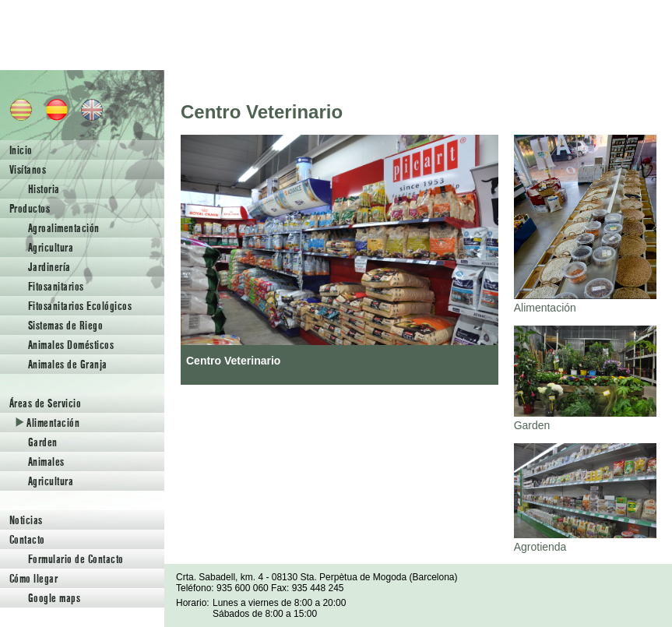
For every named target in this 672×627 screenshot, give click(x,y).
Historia (44, 189)
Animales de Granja (68, 364)
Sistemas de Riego (65, 325)
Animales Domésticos (71, 345)
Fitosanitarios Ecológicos (80, 306)
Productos (30, 208)
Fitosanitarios (56, 286)
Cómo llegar (33, 578)
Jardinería (49, 267)
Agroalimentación (64, 228)
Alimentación (47, 423)
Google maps (54, 598)
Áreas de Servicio (45, 403)
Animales (46, 461)
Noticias (26, 520)
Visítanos (28, 169)
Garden (43, 442)
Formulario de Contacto (76, 559)
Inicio (21, 150)
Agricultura (51, 247)
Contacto (27, 539)
